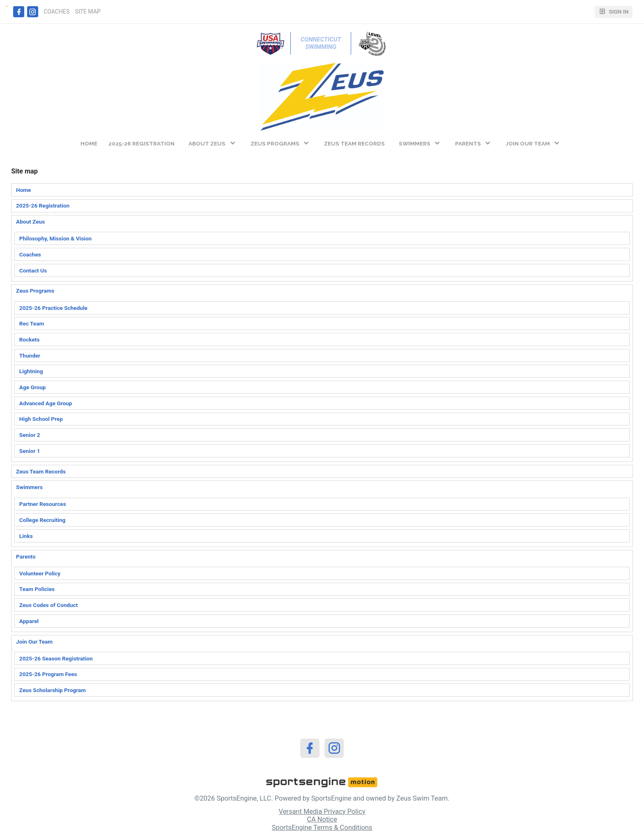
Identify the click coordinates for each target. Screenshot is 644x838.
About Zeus (30, 222)
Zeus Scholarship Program (53, 690)
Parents (26, 556)
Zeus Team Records (41, 471)
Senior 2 (30, 435)
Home (23, 190)
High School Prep (41, 419)
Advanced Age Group (46, 403)
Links (26, 536)
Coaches (30, 254)
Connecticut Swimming (322, 43)
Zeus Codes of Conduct (48, 605)
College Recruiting (43, 520)
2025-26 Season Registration (56, 658)
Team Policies (37, 589)
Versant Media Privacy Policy (322, 811)
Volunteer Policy (40, 573)
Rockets (30, 339)
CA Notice (322, 819)
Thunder (30, 356)
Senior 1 (30, 451)
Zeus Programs (35, 291)
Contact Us (33, 270)
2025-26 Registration (43, 205)
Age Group (33, 387)
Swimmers (29, 487)
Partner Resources (43, 504)
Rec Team (32, 323)
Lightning (31, 371)
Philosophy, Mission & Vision (55, 238)
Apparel (29, 621)
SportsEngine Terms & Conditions (322, 828)
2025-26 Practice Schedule (53, 308)
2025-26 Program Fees (48, 674)
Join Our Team (34, 642)
